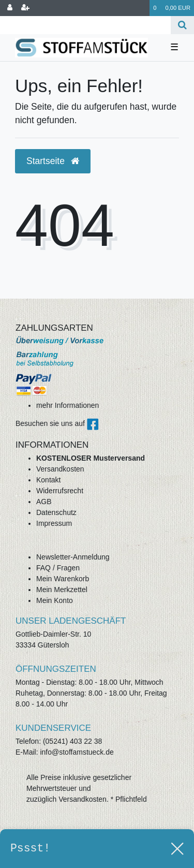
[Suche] (182, 25)
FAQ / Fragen (58, 568)
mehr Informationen (68, 405)
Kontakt (48, 480)
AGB (44, 502)
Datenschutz (56, 512)
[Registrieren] (25, 8)
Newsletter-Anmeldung (73, 557)
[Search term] (85, 25)
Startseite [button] (53, 161)
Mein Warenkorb (63, 579)
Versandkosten (60, 469)
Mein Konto (55, 600)
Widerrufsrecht (60, 491)
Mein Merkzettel (62, 590)
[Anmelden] (10, 8)
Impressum (54, 523)
